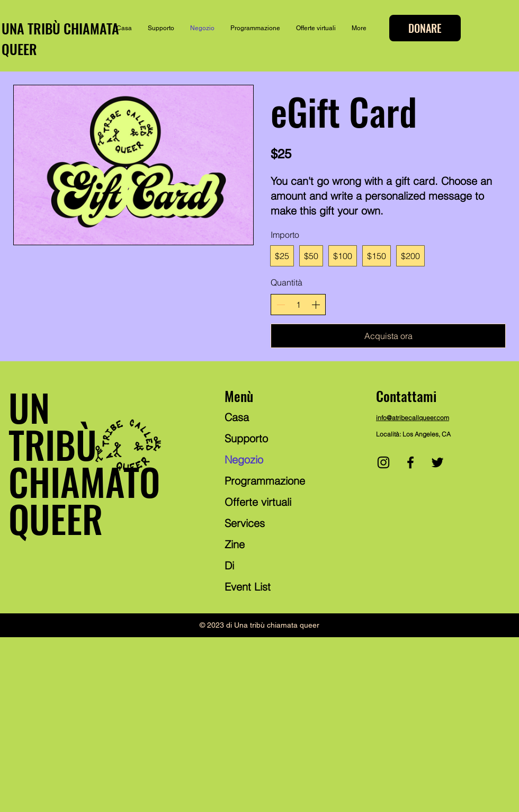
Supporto (246, 438)
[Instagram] (383, 462)
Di (229, 565)
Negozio (244, 459)
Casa (237, 417)
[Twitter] (437, 462)
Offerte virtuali (258, 502)
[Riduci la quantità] (281, 305)
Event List (248, 587)
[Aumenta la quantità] (316, 305)
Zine (235, 544)
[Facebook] (410, 462)
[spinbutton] (298, 305)
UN (29, 407)
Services (245, 523)
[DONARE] (425, 28)
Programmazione (265, 481)
